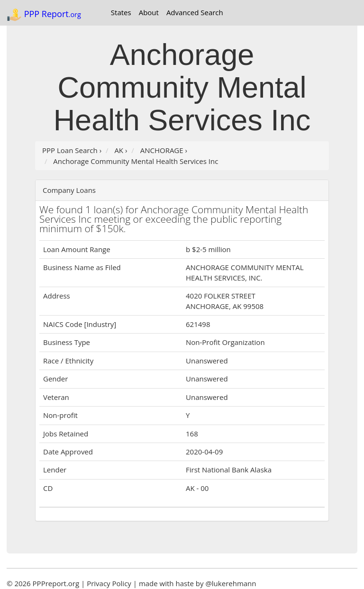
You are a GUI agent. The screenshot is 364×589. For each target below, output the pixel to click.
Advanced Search (195, 12)
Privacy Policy (109, 583)
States (121, 12)
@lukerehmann (231, 583)
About (149, 12)
